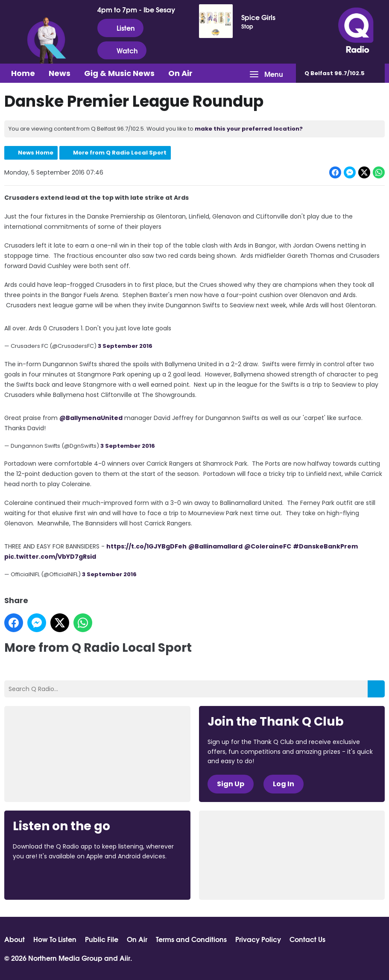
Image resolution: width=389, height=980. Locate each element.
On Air (180, 73)
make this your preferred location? (249, 129)
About (15, 939)
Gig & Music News (119, 73)
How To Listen (55, 939)
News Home (36, 153)
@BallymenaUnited (91, 417)
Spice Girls (258, 17)
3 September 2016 (125, 346)
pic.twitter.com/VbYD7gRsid (50, 557)
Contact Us (307, 939)
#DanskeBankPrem (325, 546)
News (60, 73)
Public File (102, 939)
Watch (122, 50)
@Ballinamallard (215, 546)
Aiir (125, 958)
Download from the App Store (46, 879)
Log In (284, 784)
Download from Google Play (117, 879)
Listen (120, 28)
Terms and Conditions (191, 939)
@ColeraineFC (268, 546)
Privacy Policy (258, 939)
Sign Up (231, 784)
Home (23, 73)
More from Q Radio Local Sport (120, 153)
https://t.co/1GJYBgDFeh (146, 546)
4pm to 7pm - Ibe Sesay (136, 9)
